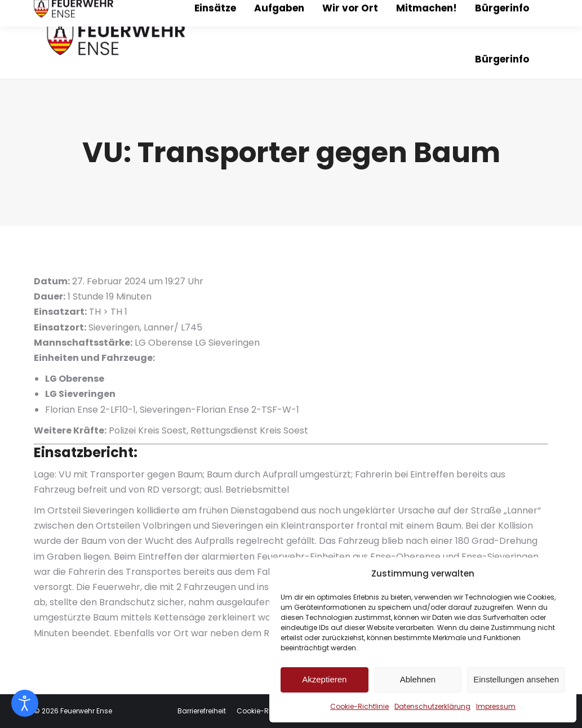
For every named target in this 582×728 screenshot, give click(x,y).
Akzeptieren (324, 679)
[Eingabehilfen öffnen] (25, 703)
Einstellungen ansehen (516, 679)
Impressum (496, 706)
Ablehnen (418, 679)
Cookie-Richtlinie (359, 706)
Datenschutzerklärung (432, 706)
